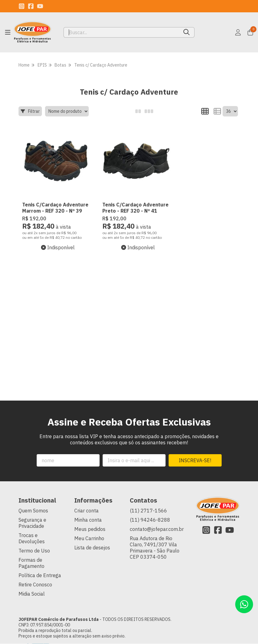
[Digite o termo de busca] (121, 32)
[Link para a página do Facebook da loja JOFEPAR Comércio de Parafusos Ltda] (31, 6)
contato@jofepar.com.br (157, 522)
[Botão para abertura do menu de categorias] (8, 32)
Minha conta (88, 513)
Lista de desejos (92, 541)
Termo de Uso (34, 544)
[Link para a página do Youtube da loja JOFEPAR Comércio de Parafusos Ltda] (40, 6)
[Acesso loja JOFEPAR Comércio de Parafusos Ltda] (238, 32)
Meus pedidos (90, 522)
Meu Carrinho (89, 532)
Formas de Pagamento (31, 556)
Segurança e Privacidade (32, 516)
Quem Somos (33, 504)
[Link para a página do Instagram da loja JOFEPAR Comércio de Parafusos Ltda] (22, 6)
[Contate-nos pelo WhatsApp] (244, 604)
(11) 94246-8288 (150, 513)
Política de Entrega (40, 569)
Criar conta (86, 504)
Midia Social (32, 587)
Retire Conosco (35, 578)
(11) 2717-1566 (148, 504)
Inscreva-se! (195, 454)
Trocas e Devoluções (32, 532)
